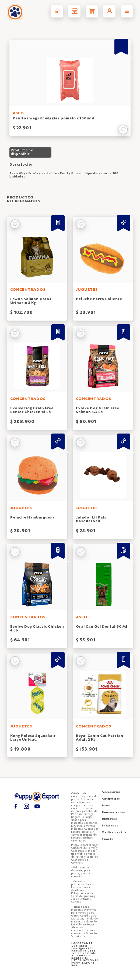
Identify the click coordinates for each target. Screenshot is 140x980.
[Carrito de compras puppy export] (92, 11)
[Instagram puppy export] (26, 806)
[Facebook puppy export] (15, 806)
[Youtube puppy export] (37, 806)
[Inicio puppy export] (57, 11)
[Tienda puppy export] (74, 11)
